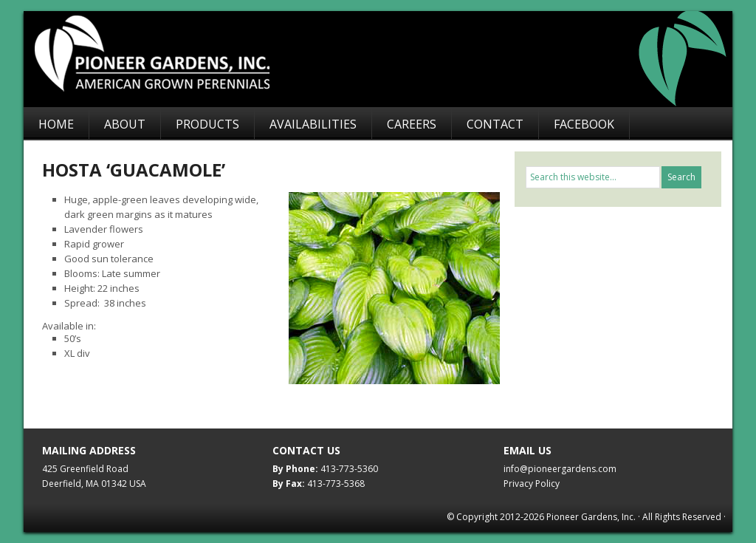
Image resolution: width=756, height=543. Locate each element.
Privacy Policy (532, 484)
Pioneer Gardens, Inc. (385, 59)
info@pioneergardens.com (560, 469)
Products (207, 124)
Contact (495, 124)
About (125, 124)
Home (56, 124)
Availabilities (313, 124)
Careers (412, 124)
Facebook (584, 124)
